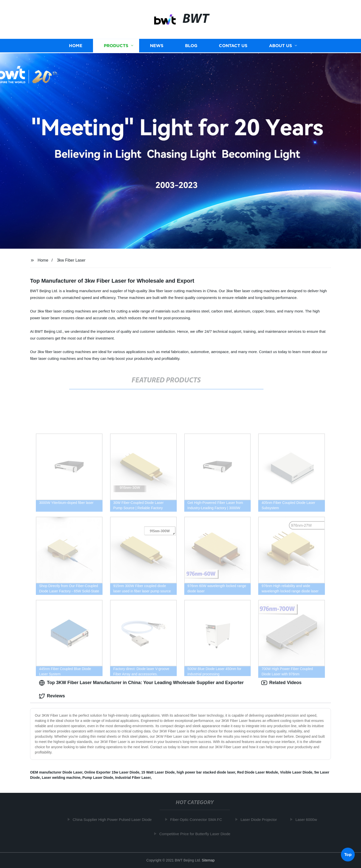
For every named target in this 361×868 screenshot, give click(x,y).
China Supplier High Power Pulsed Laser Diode (114, 820)
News (157, 45)
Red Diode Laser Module (258, 772)
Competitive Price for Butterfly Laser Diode (197, 834)
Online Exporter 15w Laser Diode (112, 772)
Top (348, 855)
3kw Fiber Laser (71, 260)
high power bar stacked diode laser (206, 772)
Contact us (233, 45)
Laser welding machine (61, 778)
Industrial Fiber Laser (133, 778)
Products (116, 45)
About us (281, 45)
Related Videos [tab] (281, 683)
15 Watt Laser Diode (158, 772)
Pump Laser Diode (98, 778)
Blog (191, 45)
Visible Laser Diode (296, 772)
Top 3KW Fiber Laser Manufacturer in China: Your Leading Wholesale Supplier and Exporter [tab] (141, 683)
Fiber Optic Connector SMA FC (198, 820)
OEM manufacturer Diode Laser (56, 772)
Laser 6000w (308, 820)
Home (76, 45)
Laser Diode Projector (261, 820)
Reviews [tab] (52, 696)
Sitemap (208, 860)
